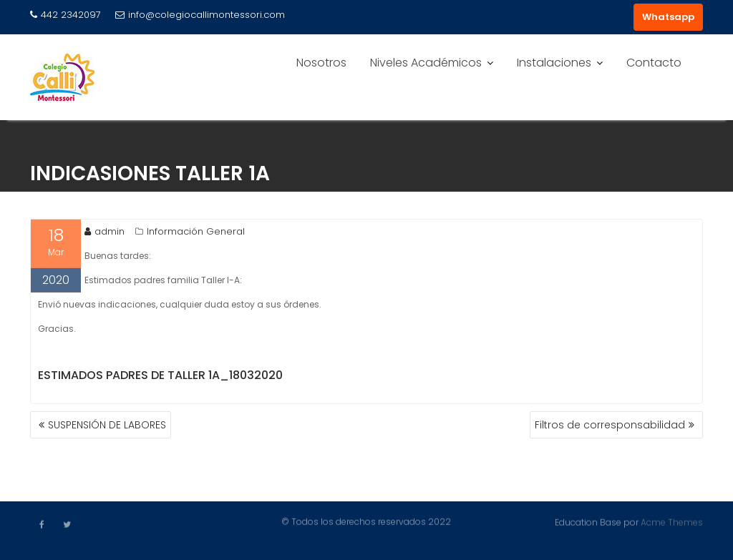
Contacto (654, 63)
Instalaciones (554, 63)
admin (105, 233)
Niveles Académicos (426, 63)
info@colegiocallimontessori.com (200, 15)
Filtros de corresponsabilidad (610, 425)
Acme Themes (672, 522)
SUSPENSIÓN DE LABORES (107, 425)
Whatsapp (668, 17)
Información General (196, 233)
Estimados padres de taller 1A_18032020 (160, 377)
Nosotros (321, 63)
